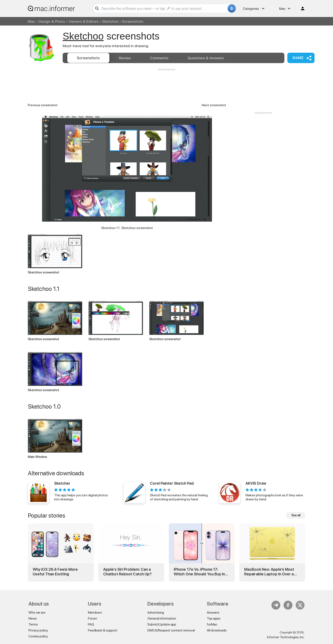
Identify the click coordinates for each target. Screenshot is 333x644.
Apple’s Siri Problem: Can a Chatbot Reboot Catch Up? (127, 572)
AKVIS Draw (256, 483)
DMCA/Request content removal (171, 630)
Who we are (37, 612)
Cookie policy (38, 636)
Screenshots (88, 58)
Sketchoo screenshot (55, 254)
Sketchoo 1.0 (44, 406)
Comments (159, 58)
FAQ (91, 624)
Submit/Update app (162, 624)
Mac (31, 21)
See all (296, 515)
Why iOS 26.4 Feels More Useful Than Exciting (55, 572)
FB (288, 605)
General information (162, 618)
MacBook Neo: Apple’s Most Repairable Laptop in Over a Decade (269, 572)
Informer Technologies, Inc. (286, 637)
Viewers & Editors (84, 21)
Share (298, 58)
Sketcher (62, 483)
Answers (206, 58)
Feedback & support (103, 630)
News (33, 618)
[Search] (164, 8)
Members (95, 612)
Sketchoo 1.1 (44, 289)
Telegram (276, 605)
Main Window (55, 439)
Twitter (300, 605)
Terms (33, 624)
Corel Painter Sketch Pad (172, 483)
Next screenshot (214, 105)
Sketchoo (110, 21)
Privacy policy (38, 630)
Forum (92, 618)
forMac (212, 624)
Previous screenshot (43, 105)
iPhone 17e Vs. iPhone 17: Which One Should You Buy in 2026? (199, 572)
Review (125, 58)
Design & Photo (52, 21)
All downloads (217, 630)
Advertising (156, 612)
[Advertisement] (166, 84)
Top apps (214, 618)
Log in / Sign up (301, 8)
